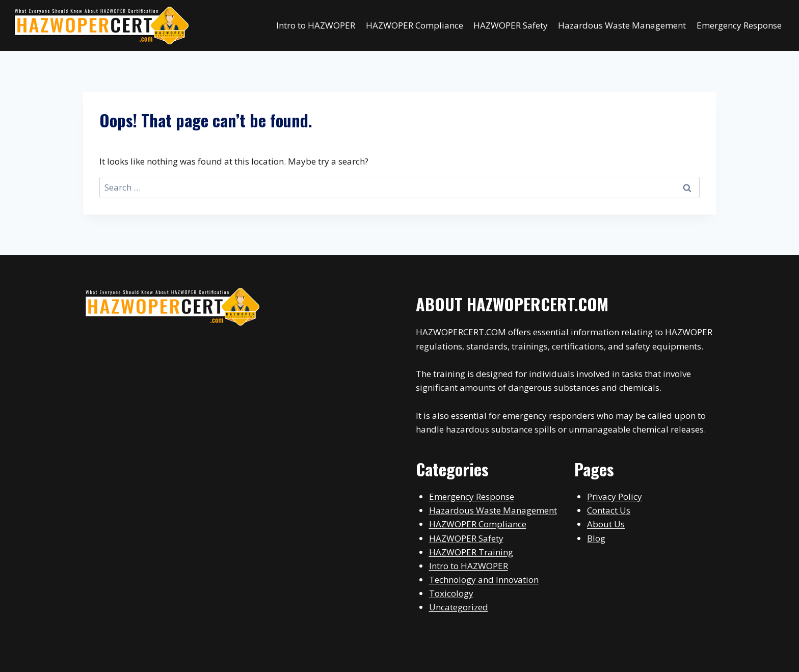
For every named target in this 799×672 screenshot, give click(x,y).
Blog (596, 538)
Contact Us (609, 510)
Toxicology (451, 593)
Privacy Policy (615, 496)
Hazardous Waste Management (622, 25)
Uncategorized (459, 607)
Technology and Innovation (484, 580)
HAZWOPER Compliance (415, 25)
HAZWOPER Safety (511, 25)
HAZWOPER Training (471, 552)
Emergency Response (739, 25)
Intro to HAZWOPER (316, 25)
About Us (606, 524)
